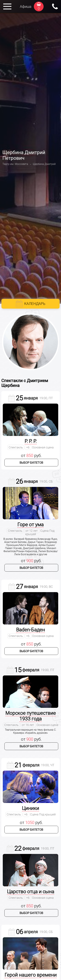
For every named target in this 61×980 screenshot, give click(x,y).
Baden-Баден (30, 630)
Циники (30, 808)
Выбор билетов (31, 463)
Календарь (35, 304)
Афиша (26, 7)
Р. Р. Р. (31, 441)
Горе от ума (30, 525)
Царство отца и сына (31, 892)
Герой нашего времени (31, 975)
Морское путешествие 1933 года (31, 716)
